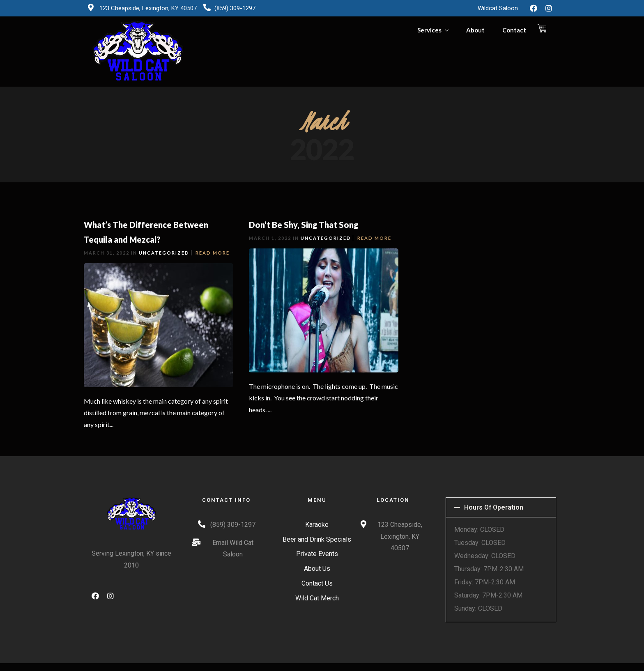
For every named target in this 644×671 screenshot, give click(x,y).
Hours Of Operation (494, 507)
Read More (213, 253)
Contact (514, 30)
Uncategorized (164, 253)
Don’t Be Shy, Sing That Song (304, 225)
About (475, 30)
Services (429, 30)
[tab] (501, 507)
